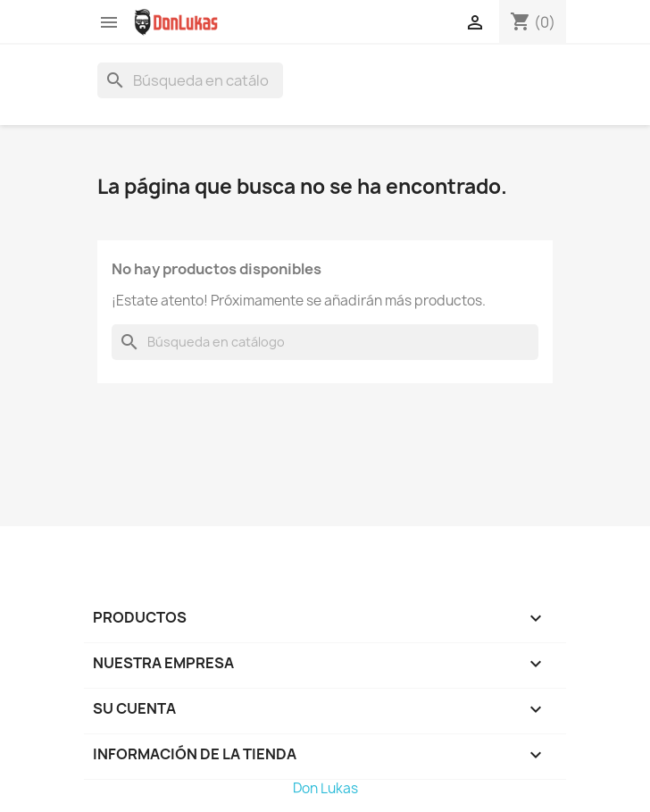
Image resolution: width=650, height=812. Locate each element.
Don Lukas (325, 788)
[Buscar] (190, 80)
